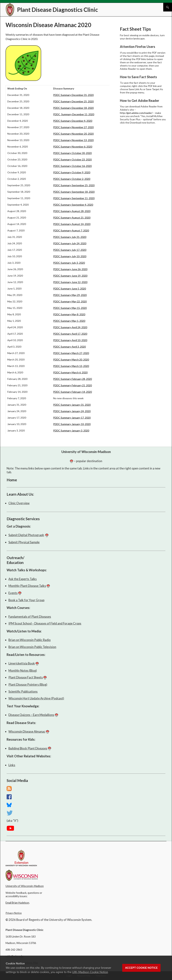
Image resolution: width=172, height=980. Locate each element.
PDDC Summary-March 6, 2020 (70, 372)
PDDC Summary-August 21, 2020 (72, 218)
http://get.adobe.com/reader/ (136, 113)
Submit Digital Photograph (26, 535)
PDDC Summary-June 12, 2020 (70, 282)
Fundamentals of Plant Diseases (30, 617)
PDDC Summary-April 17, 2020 (70, 334)
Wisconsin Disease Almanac (27, 731)
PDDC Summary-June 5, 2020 (70, 289)
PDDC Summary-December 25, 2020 (73, 101)
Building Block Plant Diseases (28, 748)
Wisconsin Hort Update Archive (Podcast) (36, 698)
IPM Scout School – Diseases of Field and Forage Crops (45, 623)
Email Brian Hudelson (17, 903)
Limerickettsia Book (22, 663)
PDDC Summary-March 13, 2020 (71, 366)
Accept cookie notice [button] (141, 968)
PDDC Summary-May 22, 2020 (70, 301)
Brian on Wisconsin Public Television (32, 647)
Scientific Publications (23, 691)
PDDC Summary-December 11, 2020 (74, 114)
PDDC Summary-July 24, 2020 (70, 243)
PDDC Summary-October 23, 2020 (72, 159)
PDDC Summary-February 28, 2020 (72, 379)
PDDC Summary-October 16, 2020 (72, 166)
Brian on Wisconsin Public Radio (30, 640)
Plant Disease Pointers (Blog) (28, 684)
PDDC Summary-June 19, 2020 (70, 276)
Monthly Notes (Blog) (23, 671)
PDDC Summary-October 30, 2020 (72, 153)
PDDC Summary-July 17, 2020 (70, 250)
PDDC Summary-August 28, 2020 (72, 211)
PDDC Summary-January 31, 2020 (72, 405)
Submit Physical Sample (24, 542)
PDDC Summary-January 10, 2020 (72, 424)
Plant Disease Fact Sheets (26, 677)
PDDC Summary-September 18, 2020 (74, 192)
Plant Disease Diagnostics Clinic (58, 10)
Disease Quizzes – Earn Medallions (31, 715)
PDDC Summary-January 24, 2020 (72, 411)
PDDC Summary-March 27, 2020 (71, 353)
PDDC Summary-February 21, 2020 (72, 385)
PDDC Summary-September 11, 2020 (74, 198)
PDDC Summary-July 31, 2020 (70, 237)
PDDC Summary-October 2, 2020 (72, 179)
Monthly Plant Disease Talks (27, 586)
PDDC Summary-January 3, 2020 (71, 430)
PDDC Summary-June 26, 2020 (70, 269)
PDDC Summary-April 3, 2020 (69, 347)
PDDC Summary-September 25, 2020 (74, 185)
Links (12, 765)
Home (12, 480)
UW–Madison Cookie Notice (90, 972)
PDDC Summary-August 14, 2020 (72, 224)
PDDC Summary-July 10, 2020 (70, 256)
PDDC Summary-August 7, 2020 (71, 230)
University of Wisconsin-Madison (86, 452)
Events (13, 593)
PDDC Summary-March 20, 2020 (71, 360)
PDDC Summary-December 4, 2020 (73, 121)
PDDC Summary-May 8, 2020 (69, 314)
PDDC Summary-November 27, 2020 (73, 127)
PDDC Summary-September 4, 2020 (73, 205)
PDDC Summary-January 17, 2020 (72, 418)
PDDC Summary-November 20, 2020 (73, 134)
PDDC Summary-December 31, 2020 (73, 95)
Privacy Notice (14, 913)
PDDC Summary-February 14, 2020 (72, 392)
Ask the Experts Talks (23, 579)
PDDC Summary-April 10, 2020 (70, 340)
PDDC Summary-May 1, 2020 (69, 321)
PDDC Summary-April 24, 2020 (70, 327)
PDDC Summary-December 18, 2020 (73, 108)
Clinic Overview (19, 503)
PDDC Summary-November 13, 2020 (73, 140)
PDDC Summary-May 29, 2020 (70, 295)
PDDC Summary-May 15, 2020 (70, 308)
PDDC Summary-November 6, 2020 (73, 147)
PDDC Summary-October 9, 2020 (72, 172)
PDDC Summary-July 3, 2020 (69, 263)
